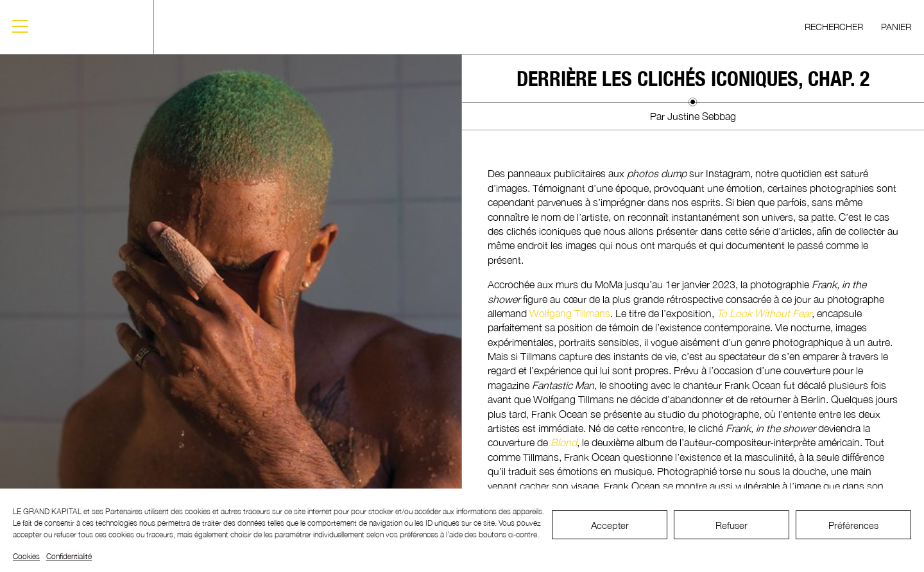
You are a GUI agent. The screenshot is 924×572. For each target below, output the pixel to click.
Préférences (853, 525)
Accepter (610, 525)
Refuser (732, 525)
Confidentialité (69, 556)
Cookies (26, 556)
